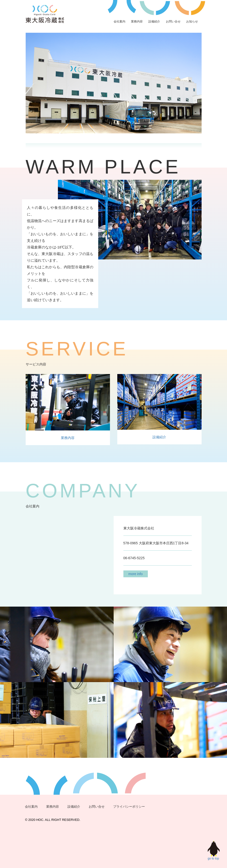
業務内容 (137, 21)
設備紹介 (154, 21)
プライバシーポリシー (129, 807)
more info (135, 574)
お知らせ (192, 21)
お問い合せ (173, 21)
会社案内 (119, 21)
